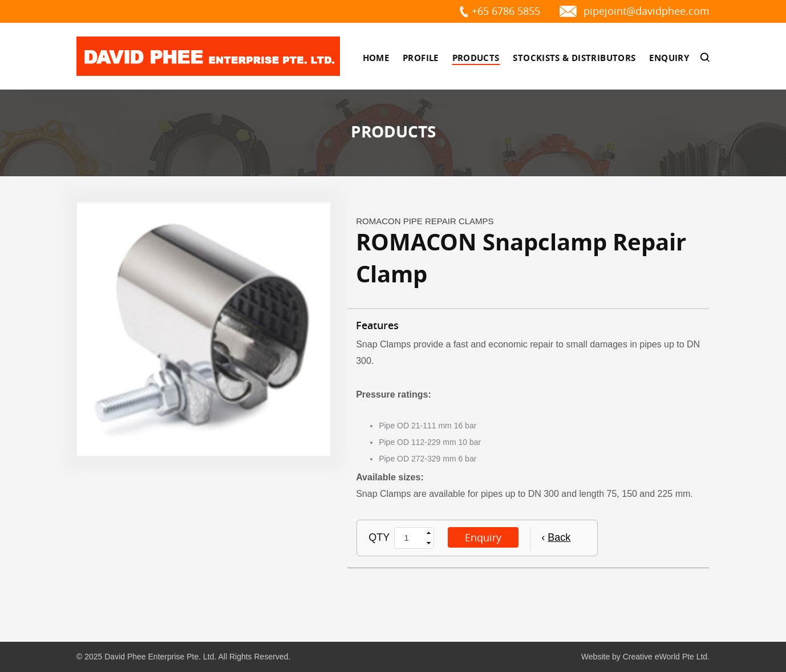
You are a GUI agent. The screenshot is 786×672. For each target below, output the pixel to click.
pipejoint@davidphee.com (647, 11)
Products (476, 58)
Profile (421, 58)
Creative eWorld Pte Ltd (665, 657)
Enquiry (669, 58)
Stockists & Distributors (574, 58)
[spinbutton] (410, 538)
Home (376, 58)
